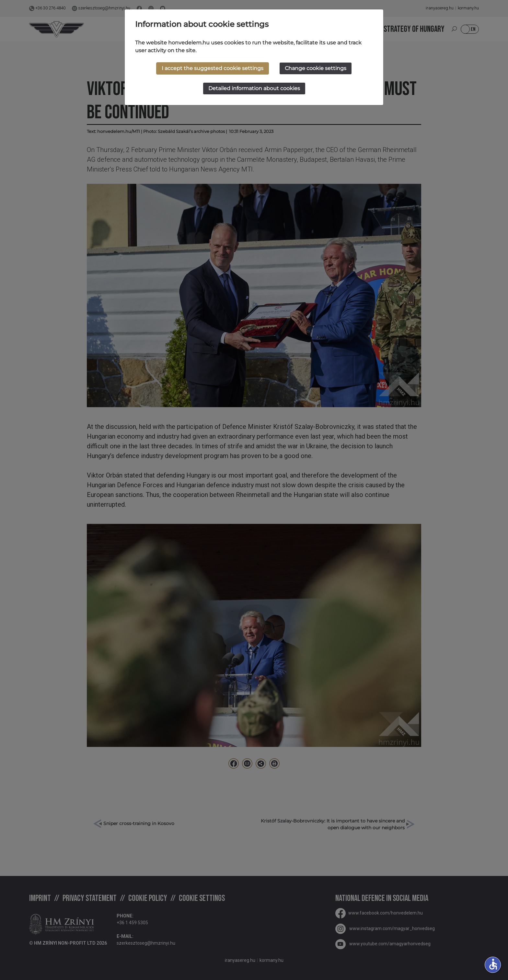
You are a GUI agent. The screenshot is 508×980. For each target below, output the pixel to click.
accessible (493, 964)
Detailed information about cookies (254, 88)
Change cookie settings (316, 68)
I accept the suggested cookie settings (213, 68)
